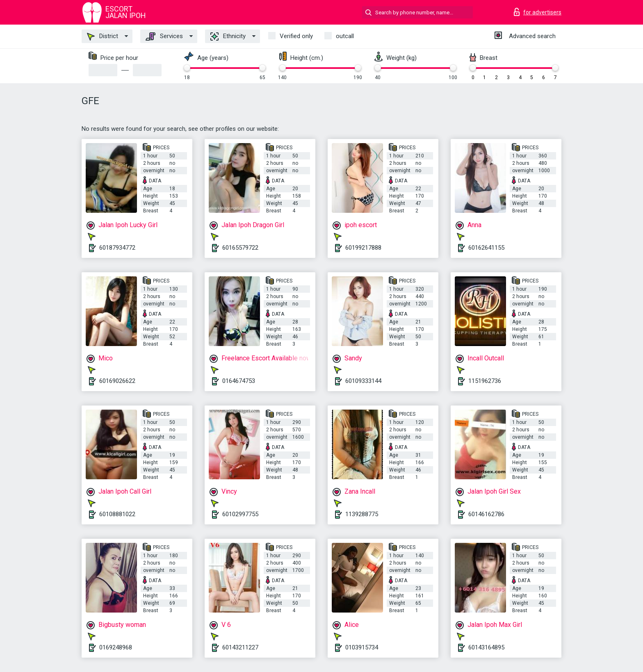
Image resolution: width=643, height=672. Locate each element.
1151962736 (485, 381)
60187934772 (117, 248)
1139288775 (362, 514)
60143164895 (486, 647)
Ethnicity (228, 36)
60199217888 (363, 248)
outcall (345, 36)
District (103, 36)
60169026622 (117, 381)
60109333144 (363, 381)
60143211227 (240, 647)
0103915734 (362, 647)
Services (164, 36)
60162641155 (486, 248)
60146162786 (486, 514)
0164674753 (239, 381)
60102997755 (240, 514)
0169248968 (116, 647)
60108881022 (117, 514)
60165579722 (240, 248)
